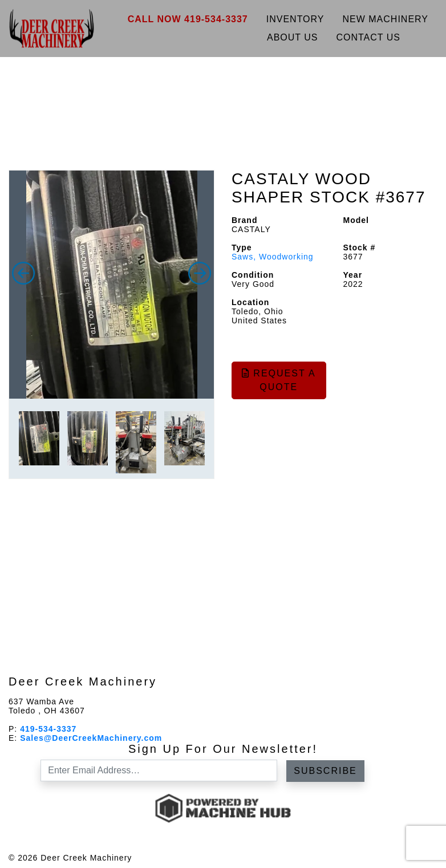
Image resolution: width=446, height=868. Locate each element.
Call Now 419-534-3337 (188, 19)
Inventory (295, 19)
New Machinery (386, 19)
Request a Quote (279, 380)
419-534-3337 (48, 729)
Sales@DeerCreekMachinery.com (91, 738)
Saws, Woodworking (273, 257)
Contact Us (368, 37)
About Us (293, 37)
